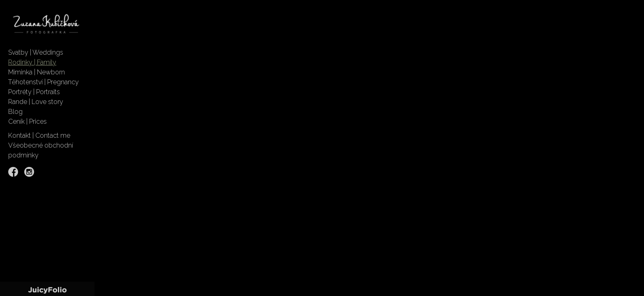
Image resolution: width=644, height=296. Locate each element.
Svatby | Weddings (36, 52)
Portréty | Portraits (34, 92)
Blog (15, 112)
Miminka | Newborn (37, 72)
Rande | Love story (36, 102)
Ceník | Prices (28, 121)
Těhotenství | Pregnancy (44, 82)
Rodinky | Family (32, 62)
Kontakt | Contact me (39, 135)
